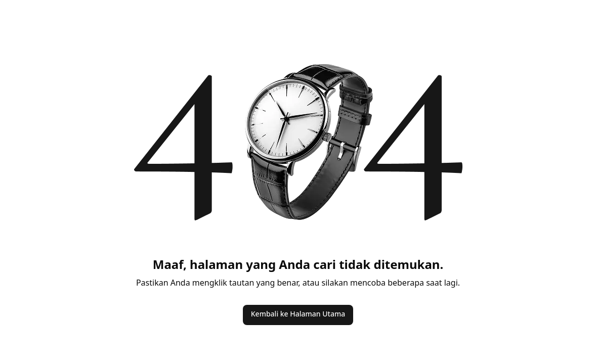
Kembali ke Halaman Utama (298, 314)
